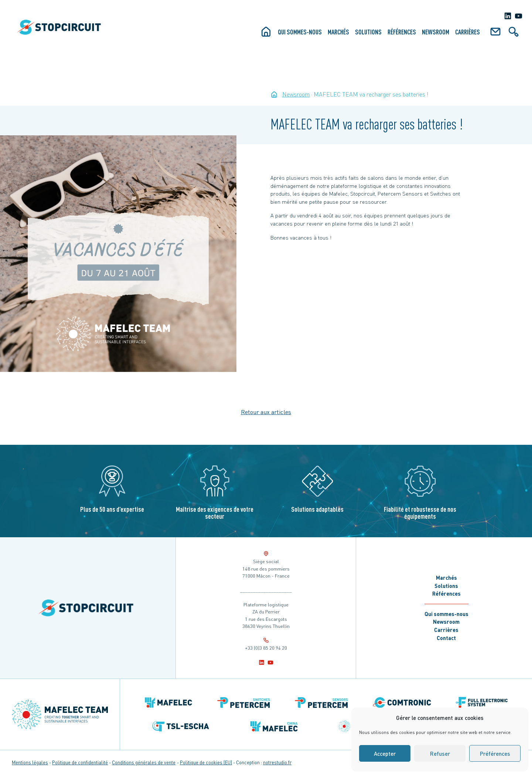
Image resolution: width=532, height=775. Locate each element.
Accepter (385, 754)
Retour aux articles (266, 412)
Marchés (338, 32)
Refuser (440, 754)
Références (402, 32)
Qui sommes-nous (300, 32)
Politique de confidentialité (80, 762)
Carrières (468, 32)
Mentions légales (30, 762)
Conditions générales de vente (144, 762)
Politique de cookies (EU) (206, 762)
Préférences (495, 754)
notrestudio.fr (277, 762)
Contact (446, 638)
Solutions (368, 32)
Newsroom (436, 32)
